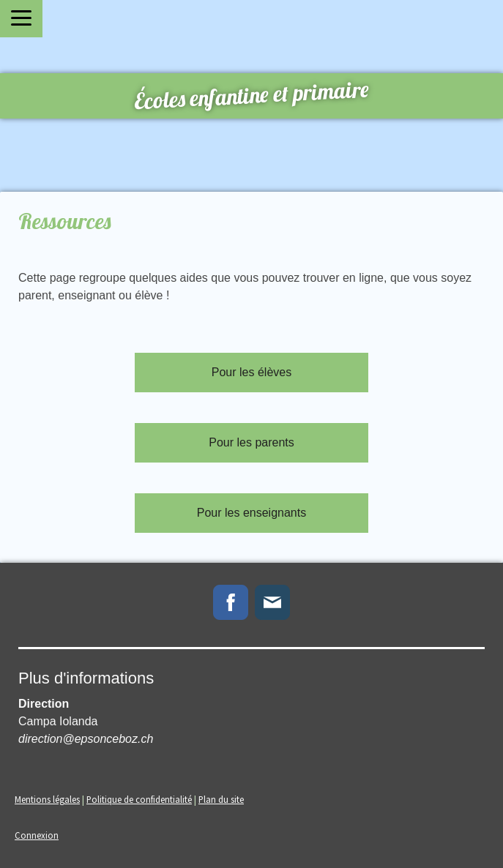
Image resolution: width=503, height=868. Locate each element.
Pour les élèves (251, 372)
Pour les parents (251, 442)
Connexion (37, 835)
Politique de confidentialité (139, 799)
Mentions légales (47, 799)
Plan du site (221, 799)
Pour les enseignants (251, 513)
